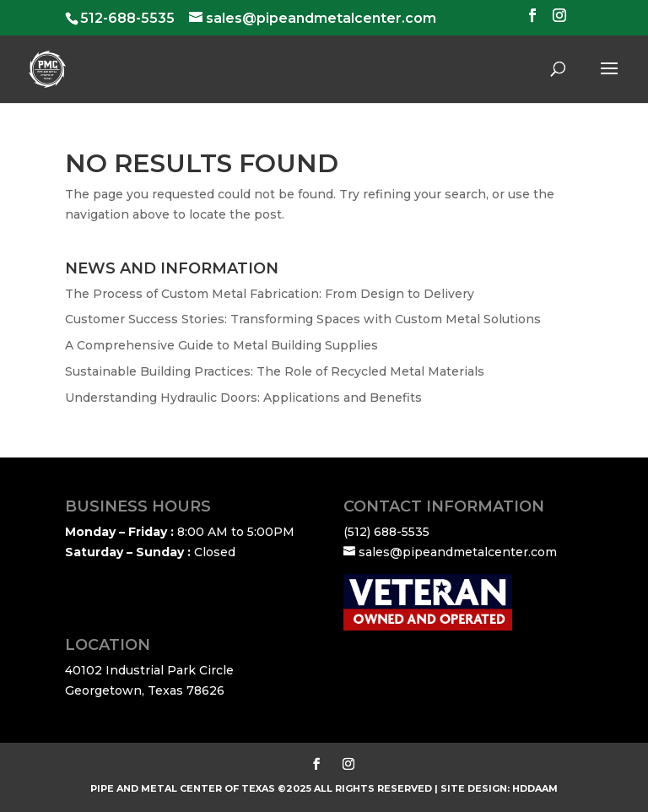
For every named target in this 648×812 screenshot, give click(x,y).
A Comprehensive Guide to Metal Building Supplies (221, 345)
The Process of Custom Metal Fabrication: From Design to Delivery (270, 294)
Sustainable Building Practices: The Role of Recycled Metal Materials (275, 371)
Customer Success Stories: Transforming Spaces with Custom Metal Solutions (303, 319)
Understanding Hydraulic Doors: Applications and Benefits (243, 398)
